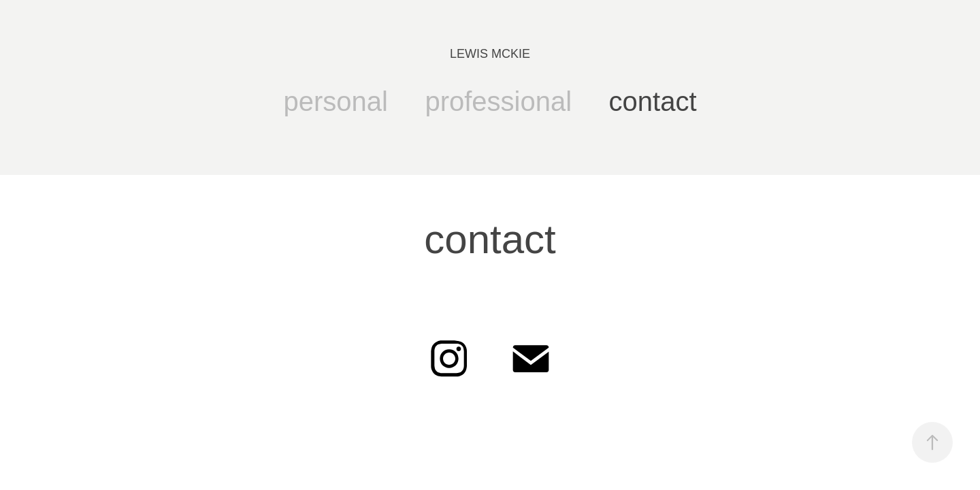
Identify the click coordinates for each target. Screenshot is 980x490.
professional (498, 101)
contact (653, 101)
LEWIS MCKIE (490, 54)
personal (336, 101)
